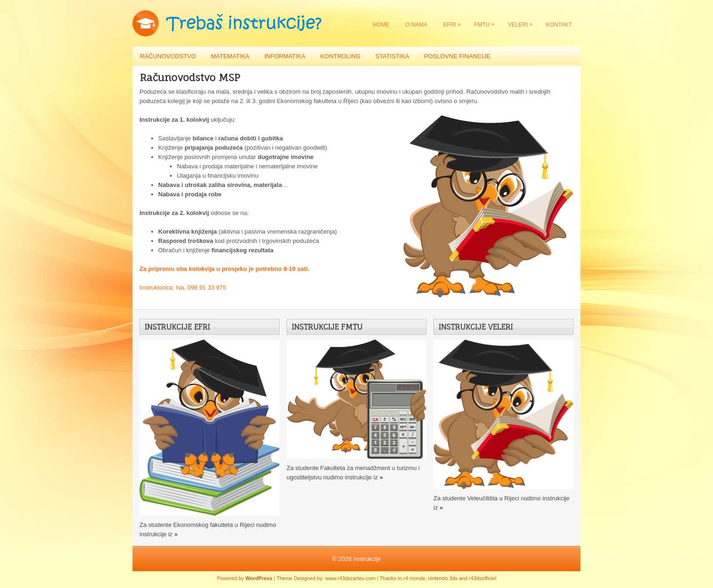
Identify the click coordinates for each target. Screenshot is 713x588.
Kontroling (340, 56)
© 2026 (343, 559)
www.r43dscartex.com (350, 578)
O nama (416, 25)
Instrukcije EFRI (177, 327)
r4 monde (414, 578)
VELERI (523, 22)
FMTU (486, 22)
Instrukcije (367, 559)
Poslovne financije (457, 56)
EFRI (454, 22)
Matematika (230, 56)
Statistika (392, 56)
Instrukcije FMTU (327, 327)
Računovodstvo (168, 56)
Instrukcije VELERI (476, 327)
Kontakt (559, 25)
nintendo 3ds (443, 578)
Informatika (285, 56)
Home (381, 25)
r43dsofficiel (483, 578)
